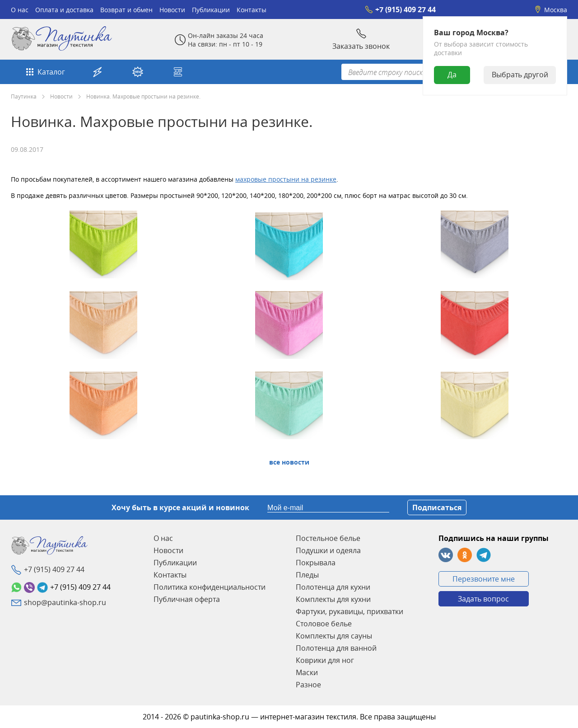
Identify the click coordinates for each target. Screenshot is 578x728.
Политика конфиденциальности (210, 587)
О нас (20, 10)
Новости (172, 10)
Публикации (211, 10)
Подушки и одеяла (328, 550)
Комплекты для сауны (334, 636)
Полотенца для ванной (336, 648)
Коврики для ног (325, 660)
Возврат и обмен (126, 10)
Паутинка (24, 96)
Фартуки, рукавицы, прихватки (350, 611)
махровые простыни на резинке (286, 179)
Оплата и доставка (64, 10)
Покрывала (316, 563)
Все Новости (289, 462)
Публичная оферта (187, 599)
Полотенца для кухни (333, 587)
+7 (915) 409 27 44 (400, 9)
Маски (307, 672)
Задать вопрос (483, 599)
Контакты (252, 10)
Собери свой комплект (178, 72)
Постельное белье (328, 538)
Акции (98, 72)
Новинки (138, 72)
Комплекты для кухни (333, 599)
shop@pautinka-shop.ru (65, 602)
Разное (308, 685)
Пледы (307, 575)
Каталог (45, 72)
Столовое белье (324, 624)
